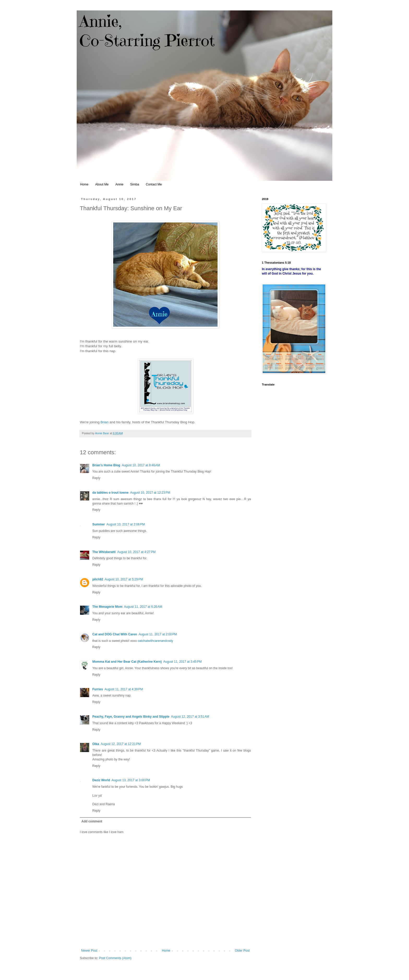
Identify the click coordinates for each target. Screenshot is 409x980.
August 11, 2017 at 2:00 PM (158, 634)
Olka (96, 744)
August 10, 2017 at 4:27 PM (136, 552)
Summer (99, 524)
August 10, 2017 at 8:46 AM (141, 465)
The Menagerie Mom (107, 607)
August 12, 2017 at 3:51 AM (190, 717)
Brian (104, 422)
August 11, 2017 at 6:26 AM (143, 607)
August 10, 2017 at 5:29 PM (124, 579)
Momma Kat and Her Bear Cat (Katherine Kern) (127, 662)
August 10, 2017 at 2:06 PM (126, 524)
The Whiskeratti (104, 552)
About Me (102, 184)
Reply (96, 478)
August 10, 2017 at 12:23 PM (150, 493)
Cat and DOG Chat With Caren (115, 634)
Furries (98, 689)
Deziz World (101, 780)
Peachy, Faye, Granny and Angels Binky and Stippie (131, 717)
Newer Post (89, 951)
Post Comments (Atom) (115, 958)
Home (84, 184)
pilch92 (98, 579)
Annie (119, 184)
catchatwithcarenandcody (155, 641)
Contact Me (154, 184)
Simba (135, 184)
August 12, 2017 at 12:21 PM (121, 744)
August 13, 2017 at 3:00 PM (131, 780)
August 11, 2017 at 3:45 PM (182, 662)
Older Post (242, 951)
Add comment (92, 821)
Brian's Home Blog (106, 465)
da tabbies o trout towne (110, 493)
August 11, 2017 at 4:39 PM (124, 689)
